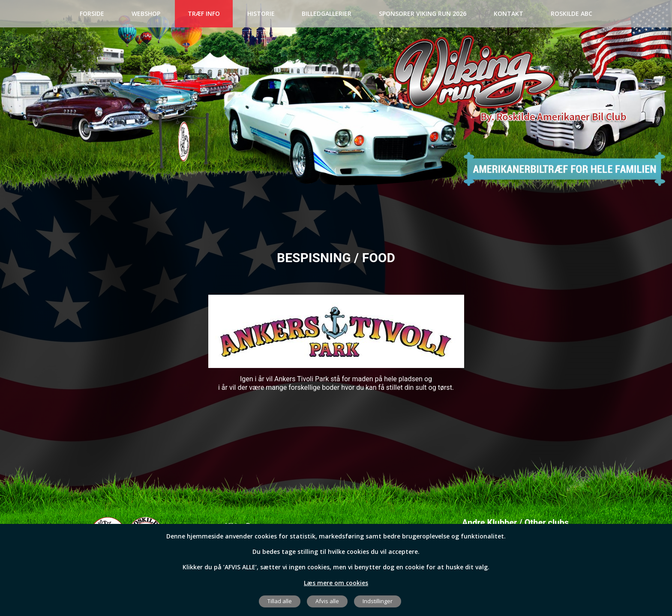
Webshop (146, 13)
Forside (92, 13)
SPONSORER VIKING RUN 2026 (423, 13)
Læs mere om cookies (336, 583)
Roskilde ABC (571, 13)
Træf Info (204, 13)
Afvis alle (327, 601)
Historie (261, 13)
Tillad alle (280, 601)
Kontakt (508, 13)
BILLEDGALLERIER (327, 13)
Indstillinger (378, 601)
